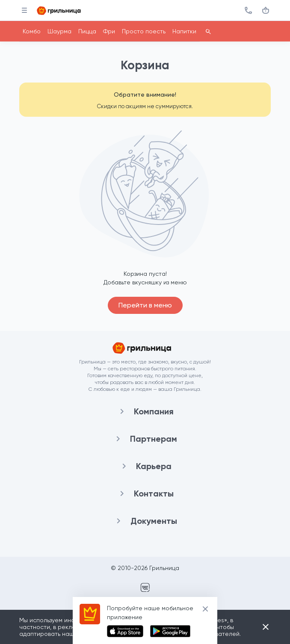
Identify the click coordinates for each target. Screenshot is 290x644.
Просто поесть (144, 31)
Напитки (184, 31)
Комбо (32, 31)
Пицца (87, 31)
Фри (109, 31)
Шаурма (59, 31)
